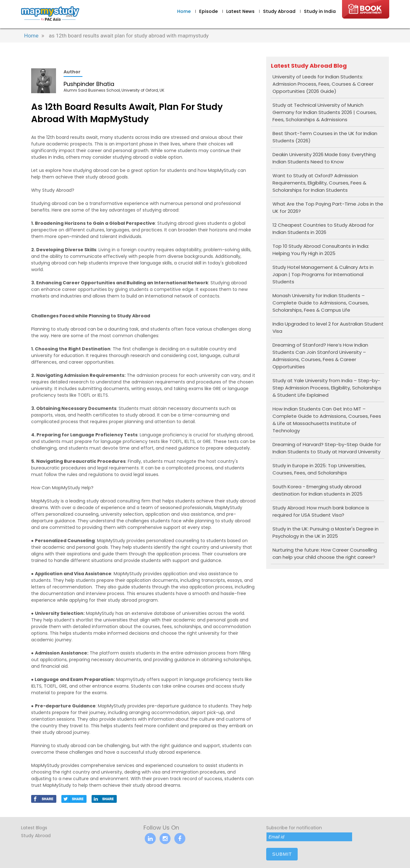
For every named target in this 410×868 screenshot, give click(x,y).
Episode (208, 11)
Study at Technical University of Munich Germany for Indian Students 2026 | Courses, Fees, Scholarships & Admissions (325, 112)
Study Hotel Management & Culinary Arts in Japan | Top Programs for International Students (323, 274)
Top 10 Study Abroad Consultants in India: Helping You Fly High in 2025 (321, 250)
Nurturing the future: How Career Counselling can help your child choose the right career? (325, 553)
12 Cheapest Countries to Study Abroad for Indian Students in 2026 (323, 229)
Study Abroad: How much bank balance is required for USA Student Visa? (321, 511)
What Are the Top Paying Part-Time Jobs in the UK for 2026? (328, 207)
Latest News (241, 11)
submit (282, 854)
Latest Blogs (34, 828)
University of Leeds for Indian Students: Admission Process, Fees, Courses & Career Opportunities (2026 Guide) (323, 84)
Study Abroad (280, 11)
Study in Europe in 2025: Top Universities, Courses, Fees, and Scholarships (319, 469)
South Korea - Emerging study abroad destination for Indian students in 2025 (317, 490)
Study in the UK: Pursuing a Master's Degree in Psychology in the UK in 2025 (326, 532)
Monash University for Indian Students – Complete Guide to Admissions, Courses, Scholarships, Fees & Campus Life (321, 303)
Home (184, 11)
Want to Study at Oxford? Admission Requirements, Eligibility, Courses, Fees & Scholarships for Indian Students (319, 183)
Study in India (320, 11)
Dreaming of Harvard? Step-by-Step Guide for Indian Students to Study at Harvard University (327, 448)
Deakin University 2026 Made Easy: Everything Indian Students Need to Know (324, 158)
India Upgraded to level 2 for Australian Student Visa (328, 327)
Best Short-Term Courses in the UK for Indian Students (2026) (325, 137)
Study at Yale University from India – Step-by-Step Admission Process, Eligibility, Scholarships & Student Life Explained (327, 388)
